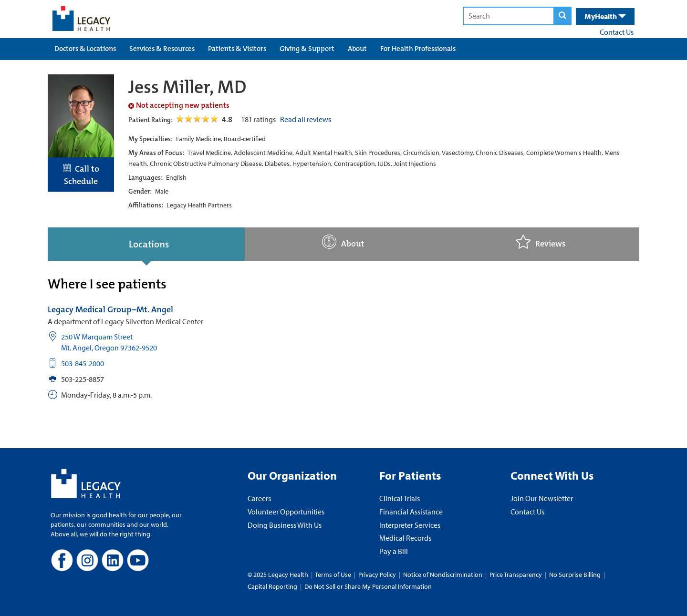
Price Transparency (516, 575)
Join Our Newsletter (542, 498)
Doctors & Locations (85, 49)
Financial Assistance (411, 512)
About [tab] (343, 242)
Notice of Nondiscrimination (443, 575)
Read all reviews (306, 119)
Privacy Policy (377, 575)
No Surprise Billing (575, 575)
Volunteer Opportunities (286, 512)
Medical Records (405, 538)
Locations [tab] (149, 244)
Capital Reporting (272, 586)
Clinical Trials (400, 498)
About (357, 49)
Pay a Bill (394, 551)
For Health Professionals (418, 49)
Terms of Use (334, 575)
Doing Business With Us (285, 525)
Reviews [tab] (541, 242)
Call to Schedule (81, 175)
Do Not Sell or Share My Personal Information (368, 586)
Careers (259, 498)
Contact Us (617, 32)
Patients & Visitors (237, 49)
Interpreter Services (410, 525)
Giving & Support (307, 49)
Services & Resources (162, 49)
